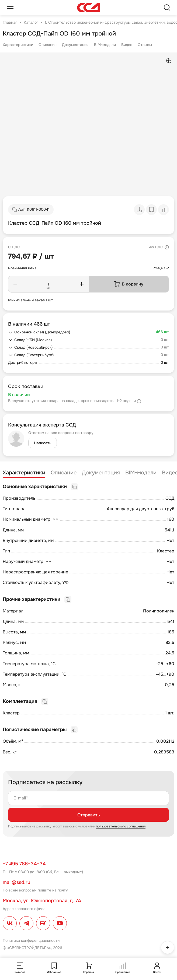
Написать (43, 443)
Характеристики (18, 45)
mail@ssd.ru (16, 882)
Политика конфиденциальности (31, 940)
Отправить (88, 815)
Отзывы (145, 45)
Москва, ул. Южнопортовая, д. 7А (42, 901)
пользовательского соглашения (121, 826)
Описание (48, 45)
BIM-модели (105, 45)
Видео (127, 45)
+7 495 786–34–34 (24, 864)
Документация (75, 45)
